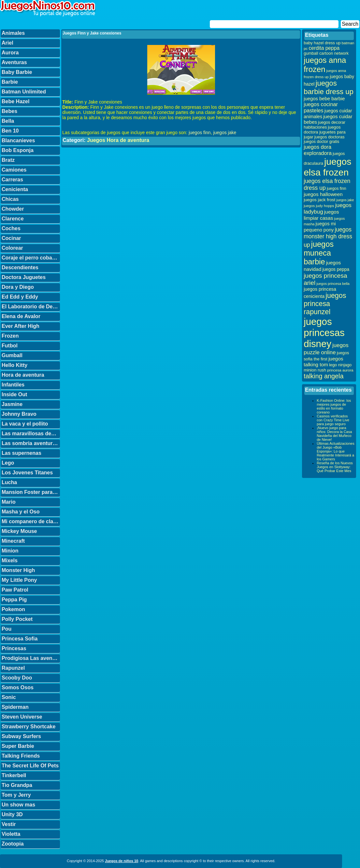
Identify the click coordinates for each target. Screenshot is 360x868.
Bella (8, 121)
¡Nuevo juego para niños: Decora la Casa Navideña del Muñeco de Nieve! (334, 434)
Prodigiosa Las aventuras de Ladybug (31, 658)
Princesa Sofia (20, 639)
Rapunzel (13, 668)
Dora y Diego (18, 287)
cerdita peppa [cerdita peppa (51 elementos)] (324, 48)
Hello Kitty (14, 365)
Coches (11, 228)
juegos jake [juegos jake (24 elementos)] (345, 200)
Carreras (12, 180)
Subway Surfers (21, 736)
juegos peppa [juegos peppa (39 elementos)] (336, 269)
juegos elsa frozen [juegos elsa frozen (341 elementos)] (327, 167)
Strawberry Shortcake (29, 727)
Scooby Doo (17, 678)
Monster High (18, 570)
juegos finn (200, 133)
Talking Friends (21, 756)
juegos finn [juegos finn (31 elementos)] (337, 189)
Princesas (14, 648)
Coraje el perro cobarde (31, 258)
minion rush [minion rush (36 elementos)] (315, 370)
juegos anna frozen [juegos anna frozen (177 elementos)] (325, 65)
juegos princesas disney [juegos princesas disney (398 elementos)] (324, 333)
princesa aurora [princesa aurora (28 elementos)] (340, 370)
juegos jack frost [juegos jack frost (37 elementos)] (319, 200)
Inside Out (14, 394)
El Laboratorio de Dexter (31, 307)
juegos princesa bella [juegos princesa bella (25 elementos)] (333, 284)
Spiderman (15, 707)
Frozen (10, 336)
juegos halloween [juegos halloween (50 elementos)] (323, 194)
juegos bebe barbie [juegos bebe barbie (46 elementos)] (324, 99)
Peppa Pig (14, 600)
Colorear (12, 248)
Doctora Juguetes (24, 277)
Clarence (13, 219)
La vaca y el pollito (25, 424)
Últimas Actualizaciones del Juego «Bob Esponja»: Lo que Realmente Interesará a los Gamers (336, 451)
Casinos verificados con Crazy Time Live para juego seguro (333, 420)
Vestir (9, 824)
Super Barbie (18, 746)
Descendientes (20, 267)
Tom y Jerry (16, 795)
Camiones (14, 170)
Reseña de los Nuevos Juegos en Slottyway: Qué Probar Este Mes (335, 467)
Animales (13, 33)
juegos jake (225, 133)
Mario (9, 502)
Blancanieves (18, 140)
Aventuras (14, 62)
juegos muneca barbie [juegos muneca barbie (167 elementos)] (319, 253)
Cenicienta (15, 189)
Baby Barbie (17, 72)
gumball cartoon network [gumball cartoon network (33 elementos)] (326, 53)
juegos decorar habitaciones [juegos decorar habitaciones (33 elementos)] (324, 125)
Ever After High (21, 326)
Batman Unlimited (24, 92)
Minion (10, 551)
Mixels (10, 560)
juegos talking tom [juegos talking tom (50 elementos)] (323, 362)
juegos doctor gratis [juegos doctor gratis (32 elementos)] (321, 142)
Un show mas (18, 805)
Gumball (12, 355)
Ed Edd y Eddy (20, 297)
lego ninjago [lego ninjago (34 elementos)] (340, 365)
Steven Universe (22, 717)
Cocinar (11, 238)
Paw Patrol (15, 590)
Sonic (9, 697)
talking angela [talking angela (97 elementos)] (324, 376)
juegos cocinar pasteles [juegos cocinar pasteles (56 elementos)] (321, 107)
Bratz (8, 160)
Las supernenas (22, 453)
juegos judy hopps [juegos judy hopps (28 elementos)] (319, 206)
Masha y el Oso (21, 512)
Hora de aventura (23, 375)
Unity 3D (12, 814)
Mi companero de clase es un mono (31, 521)
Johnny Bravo (19, 414)
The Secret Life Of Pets (30, 766)
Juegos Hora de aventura (118, 140)
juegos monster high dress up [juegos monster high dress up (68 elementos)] (328, 237)
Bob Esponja (18, 150)
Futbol (10, 346)
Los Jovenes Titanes (27, 473)
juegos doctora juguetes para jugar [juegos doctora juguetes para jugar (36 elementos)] (325, 132)
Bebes (9, 111)
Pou (7, 629)
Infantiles (13, 385)
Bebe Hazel (15, 101)
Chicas (10, 199)
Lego (8, 463)
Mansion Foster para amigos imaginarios (31, 492)
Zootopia (13, 844)
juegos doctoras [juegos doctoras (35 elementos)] (330, 137)
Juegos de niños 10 (122, 861)
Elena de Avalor (21, 316)
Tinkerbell (14, 775)
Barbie (10, 82)
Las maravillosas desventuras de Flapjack (31, 434)
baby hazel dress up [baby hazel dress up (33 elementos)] (322, 43)
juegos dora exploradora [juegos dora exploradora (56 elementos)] (318, 150)
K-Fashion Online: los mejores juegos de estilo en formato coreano (334, 406)
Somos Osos (18, 687)
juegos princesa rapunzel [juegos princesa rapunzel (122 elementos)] (325, 304)
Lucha (9, 482)
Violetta (11, 834)
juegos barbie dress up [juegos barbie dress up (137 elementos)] (329, 87)
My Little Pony (19, 580)
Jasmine (12, 404)
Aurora (10, 53)
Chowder (13, 209)
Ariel (7, 43)
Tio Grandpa (17, 785)
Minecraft (13, 541)
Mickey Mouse (19, 531)
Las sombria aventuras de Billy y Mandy (31, 443)
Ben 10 (10, 131)
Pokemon (13, 609)
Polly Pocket (17, 619)
